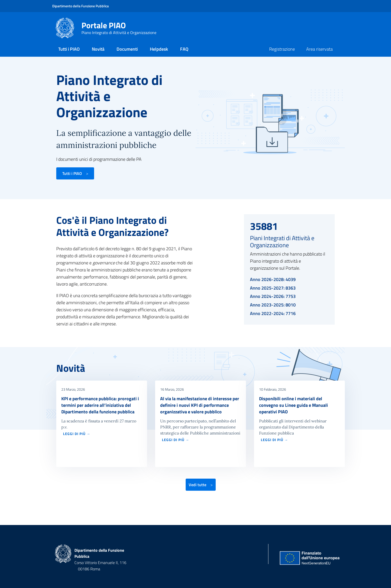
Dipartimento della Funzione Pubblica (80, 6)
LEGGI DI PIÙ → (77, 434)
